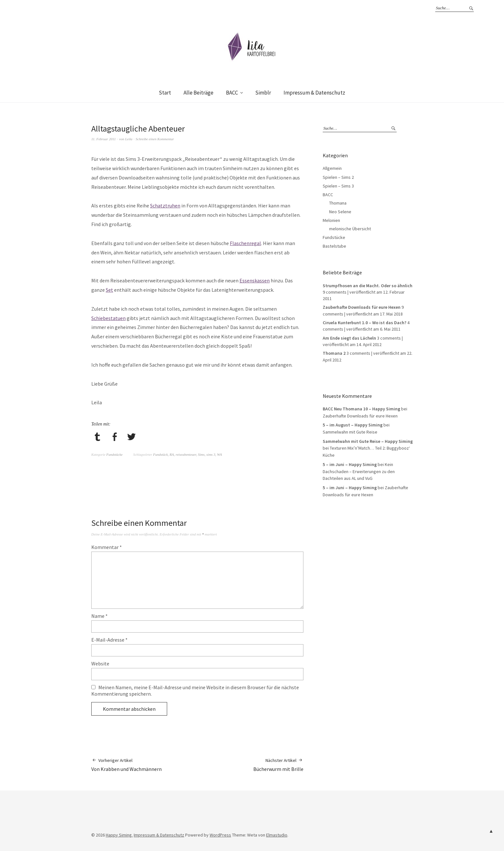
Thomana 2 (334, 353)
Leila (129, 139)
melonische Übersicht (350, 229)
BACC (232, 93)
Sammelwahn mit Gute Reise (350, 432)
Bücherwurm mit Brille (278, 765)
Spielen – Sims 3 (338, 186)
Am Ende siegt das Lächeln (349, 338)
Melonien (331, 220)
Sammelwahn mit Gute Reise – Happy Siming (368, 441)
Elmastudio (277, 835)
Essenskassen (255, 280)
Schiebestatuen (108, 318)
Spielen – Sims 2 (338, 177)
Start (165, 93)
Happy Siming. (119, 835)
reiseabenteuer (186, 454)
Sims (201, 454)
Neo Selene (340, 212)
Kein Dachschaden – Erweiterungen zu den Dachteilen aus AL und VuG (359, 471)
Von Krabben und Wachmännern (126, 765)
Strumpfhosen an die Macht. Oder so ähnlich (368, 286)
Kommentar (107, 547)
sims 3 (211, 454)
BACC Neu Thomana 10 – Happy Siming (361, 409)
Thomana (338, 203)
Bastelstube (334, 246)
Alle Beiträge (198, 93)
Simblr (263, 93)
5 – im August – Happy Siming (353, 425)
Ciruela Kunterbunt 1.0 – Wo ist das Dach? (364, 323)
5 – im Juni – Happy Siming (350, 464)
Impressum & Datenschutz (314, 93)
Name (99, 616)
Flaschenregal (245, 243)
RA (172, 454)
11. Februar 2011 (104, 139)
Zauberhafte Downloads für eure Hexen (362, 307)
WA (219, 454)
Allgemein (332, 168)
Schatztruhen (165, 206)
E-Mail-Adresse (109, 640)
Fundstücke (115, 454)
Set (109, 290)
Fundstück (160, 454)
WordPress (220, 835)
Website (100, 663)
